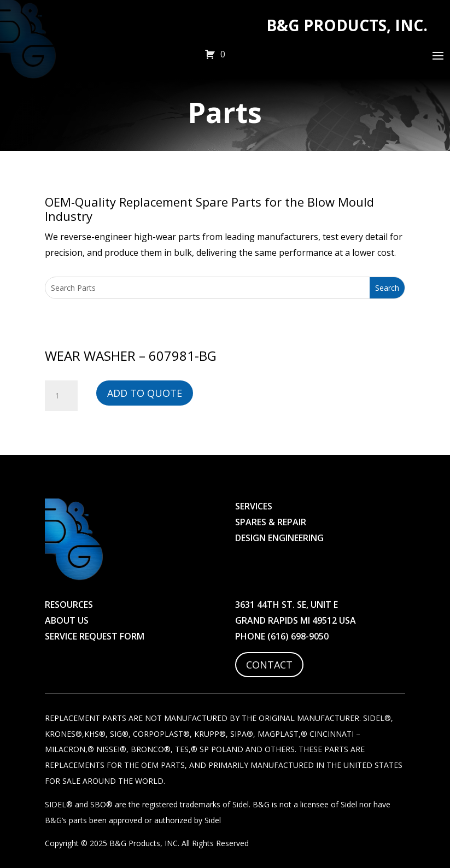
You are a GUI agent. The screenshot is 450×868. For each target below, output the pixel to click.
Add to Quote (145, 393)
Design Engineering (279, 538)
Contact (269, 665)
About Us (67, 620)
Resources (69, 605)
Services (254, 506)
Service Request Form (95, 636)
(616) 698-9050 (298, 636)
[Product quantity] (61, 396)
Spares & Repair (271, 522)
